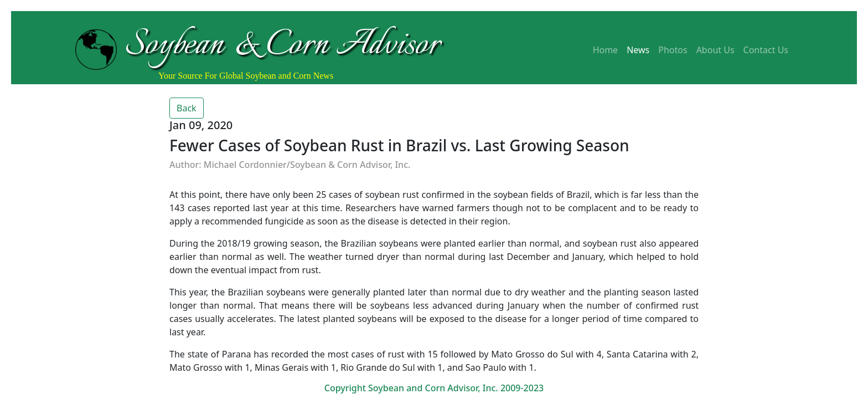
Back (187, 108)
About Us (715, 50)
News (638, 50)
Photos (673, 50)
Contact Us (766, 50)
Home (606, 50)
